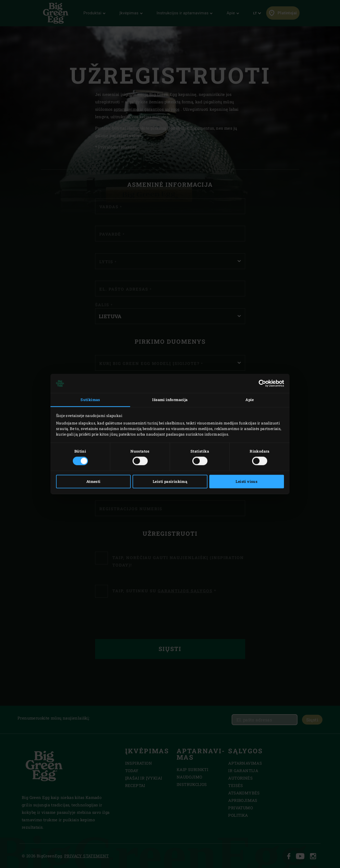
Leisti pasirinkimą (170, 482)
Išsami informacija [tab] (170, 400)
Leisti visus (246, 482)
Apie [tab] (250, 400)
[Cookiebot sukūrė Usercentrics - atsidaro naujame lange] (261, 383)
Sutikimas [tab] (90, 400)
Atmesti (93, 482)
